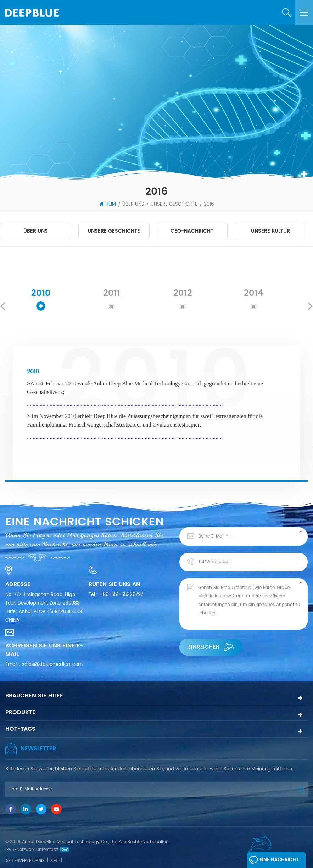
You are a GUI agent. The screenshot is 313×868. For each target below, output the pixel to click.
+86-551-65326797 (121, 595)
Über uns (133, 205)
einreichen (211, 647)
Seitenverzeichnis (25, 861)
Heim (108, 205)
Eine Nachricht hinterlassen (274, 862)
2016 (209, 205)
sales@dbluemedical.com (52, 665)
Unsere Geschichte (174, 205)
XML (54, 861)
